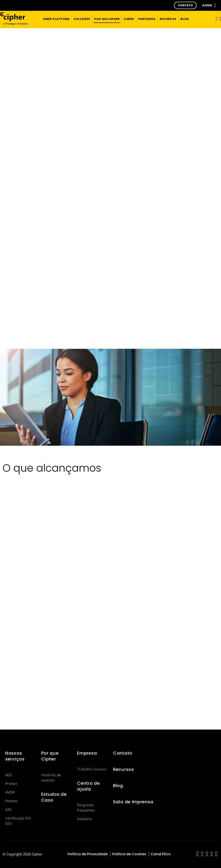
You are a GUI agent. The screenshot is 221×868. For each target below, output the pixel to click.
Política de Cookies (129, 854)
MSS (9, 775)
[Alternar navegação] (215, 18)
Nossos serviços (15, 756)
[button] (185, 5)
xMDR (10, 792)
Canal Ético (161, 854)
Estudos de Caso (54, 797)
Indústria (84, 819)
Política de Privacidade (88, 854)
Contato (123, 753)
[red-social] (197, 855)
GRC (9, 810)
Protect (11, 784)
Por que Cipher (50, 756)
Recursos (124, 769)
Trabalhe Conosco (92, 769)
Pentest (11, 801)
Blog (118, 786)
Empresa (87, 753)
